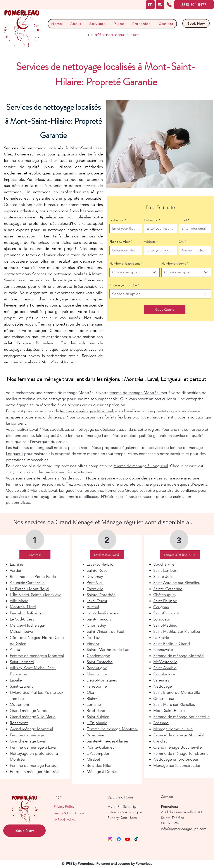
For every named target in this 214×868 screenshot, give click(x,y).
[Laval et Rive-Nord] (107, 555)
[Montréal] (35, 555)
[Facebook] (119, 839)
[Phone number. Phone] (124, 250)
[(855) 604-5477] (194, 5)
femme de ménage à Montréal (86, 411)
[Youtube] (128, 839)
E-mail (184, 220)
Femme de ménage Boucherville (181, 717)
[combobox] (135, 272)
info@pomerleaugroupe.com (184, 829)
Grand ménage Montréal (31, 729)
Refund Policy (64, 820)
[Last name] (159, 228)
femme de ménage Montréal (135, 393)
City (182, 242)
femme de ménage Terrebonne (33, 484)
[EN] (160, 5)
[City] (194, 250)
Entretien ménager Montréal (35, 772)
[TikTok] (136, 839)
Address (151, 242)
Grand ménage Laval (28, 741)
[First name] (124, 228)
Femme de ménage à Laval (33, 747)
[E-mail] (194, 228)
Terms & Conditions (69, 813)
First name (118, 220)
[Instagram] (110, 839)
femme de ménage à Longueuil (141, 466)
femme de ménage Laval (89, 436)
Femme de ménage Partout (34, 765)
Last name (152, 220)
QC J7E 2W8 (171, 823)
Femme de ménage (27, 735)
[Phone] (169, 5)
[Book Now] (196, 23)
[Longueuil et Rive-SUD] (180, 555)
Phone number (121, 242)
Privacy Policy (64, 806)
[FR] (150, 5)
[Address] (159, 250)
